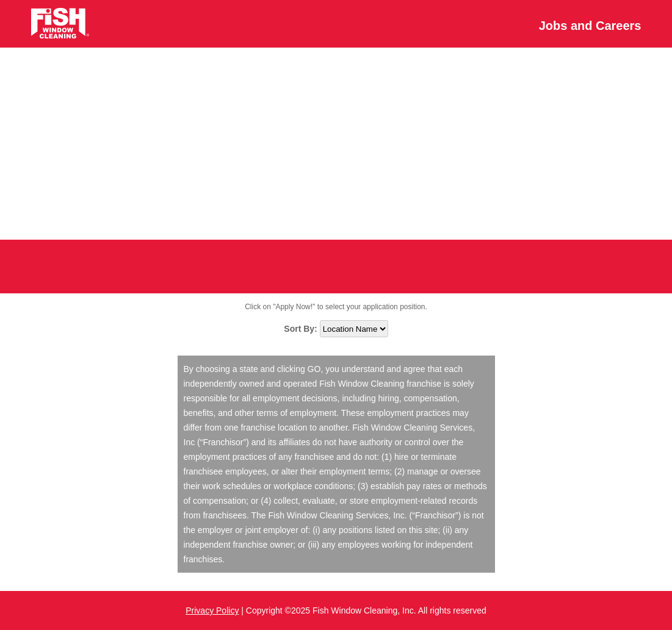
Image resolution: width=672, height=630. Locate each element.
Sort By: (302, 329)
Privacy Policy (212, 610)
